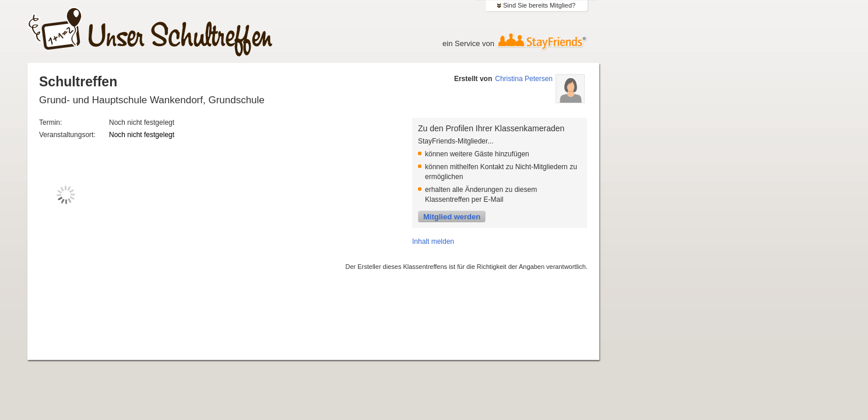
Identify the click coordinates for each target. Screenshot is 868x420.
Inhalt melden (433, 242)
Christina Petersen (524, 79)
